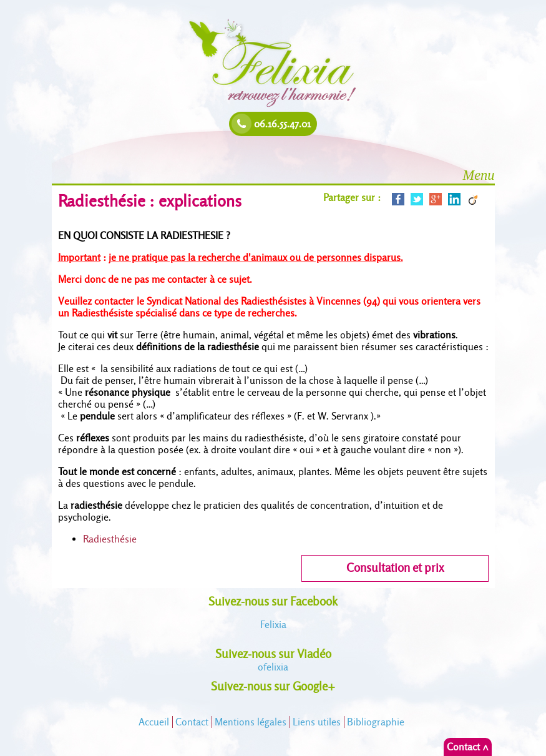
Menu (479, 175)
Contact (192, 722)
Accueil (154, 722)
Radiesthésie (110, 539)
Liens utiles (317, 722)
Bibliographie (376, 722)
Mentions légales (251, 722)
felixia (273, 667)
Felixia (273, 625)
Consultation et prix (395, 568)
